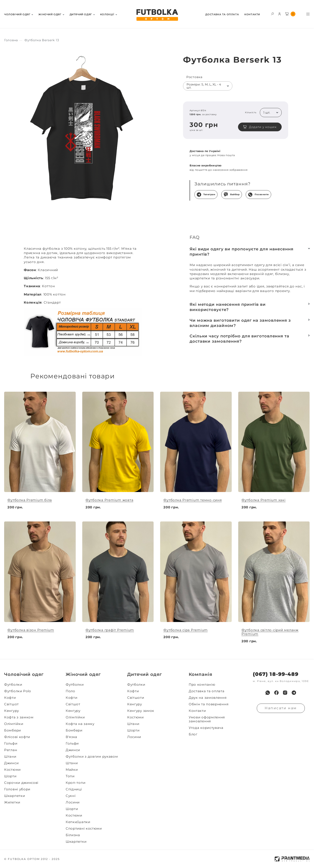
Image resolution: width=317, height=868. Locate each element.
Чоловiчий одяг (17, 15)
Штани (10, 757)
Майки (72, 770)
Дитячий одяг (81, 15)
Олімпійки (14, 724)
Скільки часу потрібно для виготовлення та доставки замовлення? (239, 339)
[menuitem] (19, 14)
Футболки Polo (18, 691)
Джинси (11, 763)
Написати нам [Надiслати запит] (281, 708)
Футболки (13, 685)
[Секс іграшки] (11, 40)
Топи (70, 776)
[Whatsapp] (268, 693)
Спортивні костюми (84, 829)
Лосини (73, 802)
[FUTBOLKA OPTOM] (157, 15)
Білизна (73, 835)
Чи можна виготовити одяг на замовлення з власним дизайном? (240, 323)
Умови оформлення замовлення (207, 719)
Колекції (107, 15)
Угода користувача (206, 728)
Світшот (11, 704)
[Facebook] (276, 693)
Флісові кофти (17, 737)
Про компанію (202, 685)
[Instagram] (285, 693)
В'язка (71, 737)
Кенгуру (12, 711)
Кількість (251, 113)
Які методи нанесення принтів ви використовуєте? (228, 307)
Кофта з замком (19, 717)
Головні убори (17, 789)
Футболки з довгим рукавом (92, 757)
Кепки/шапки (78, 822)
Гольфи (11, 743)
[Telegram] (294, 693)
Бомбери (13, 730)
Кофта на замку (80, 724)
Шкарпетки (15, 796)
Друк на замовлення (208, 698)
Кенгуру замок (141, 711)
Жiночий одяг (50, 15)
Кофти (10, 698)
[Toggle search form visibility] (272, 14)
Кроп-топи (75, 783)
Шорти (10, 776)
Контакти (252, 15)
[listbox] (208, 86)
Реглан (11, 750)
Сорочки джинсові (21, 783)
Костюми (12, 770)
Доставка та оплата (222, 15)
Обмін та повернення (209, 704)
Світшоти (136, 698)
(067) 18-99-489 (276, 674)
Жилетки (12, 802)
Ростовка (194, 77)
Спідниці (74, 789)
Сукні (71, 796)
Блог (193, 734)
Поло (70, 691)
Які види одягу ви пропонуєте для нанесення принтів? (242, 252)
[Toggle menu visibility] (308, 14)
